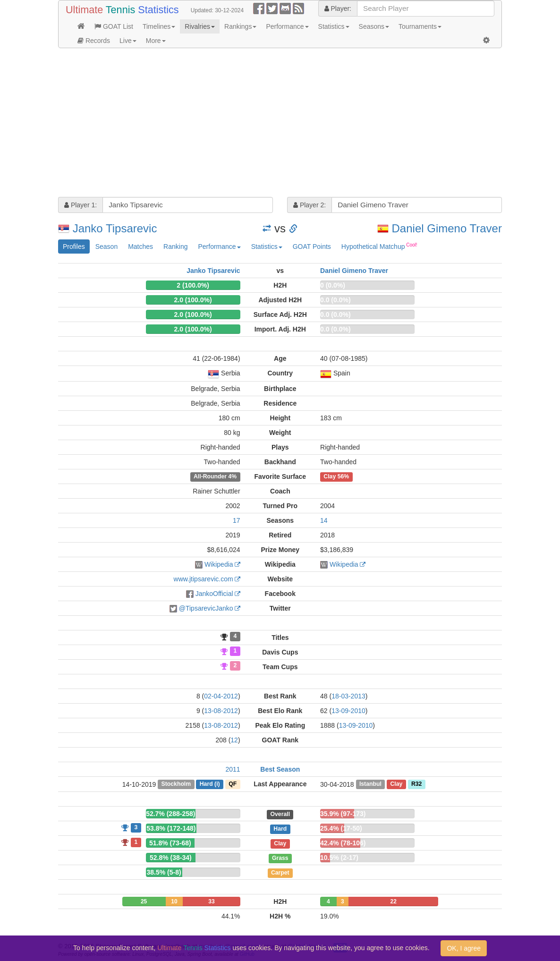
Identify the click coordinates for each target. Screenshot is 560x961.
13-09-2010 (348, 711)
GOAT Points (312, 247)
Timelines (159, 26)
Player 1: (81, 205)
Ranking (175, 247)
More (156, 41)
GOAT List (114, 26)
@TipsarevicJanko (206, 608)
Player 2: (310, 205)
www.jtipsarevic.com (204, 579)
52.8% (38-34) (171, 858)
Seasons (374, 26)
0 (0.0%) (333, 285)
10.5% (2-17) (339, 858)
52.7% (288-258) (170, 814)
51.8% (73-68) (170, 843)
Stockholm (176, 784)
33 (211, 901)
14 (324, 520)
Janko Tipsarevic (115, 228)
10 (174, 901)
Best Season (280, 769)
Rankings (240, 26)
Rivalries (200, 26)
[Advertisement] (280, 124)
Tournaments (420, 26)
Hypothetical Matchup (379, 246)
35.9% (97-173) (343, 814)
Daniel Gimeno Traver (447, 228)
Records (94, 41)
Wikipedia (219, 564)
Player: (338, 9)
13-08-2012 (221, 711)
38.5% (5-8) (164, 872)
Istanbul (370, 784)
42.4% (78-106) (343, 843)
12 (234, 740)
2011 (233, 769)
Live (128, 41)
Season (106, 247)
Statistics (334, 26)
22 (393, 901)
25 (144, 901)
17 (237, 520)
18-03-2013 (348, 696)
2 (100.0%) (193, 285)
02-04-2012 (221, 696)
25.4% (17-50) (341, 828)
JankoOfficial (214, 594)
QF (233, 784)
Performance (287, 26)
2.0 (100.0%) (193, 300)
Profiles (74, 247)
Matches (140, 247)
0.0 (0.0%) (335, 300)
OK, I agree (464, 948)
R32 (416, 784)
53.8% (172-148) (171, 828)
